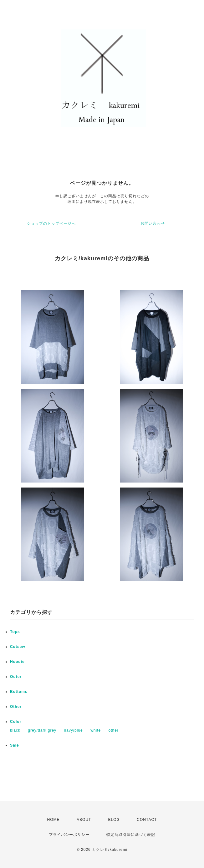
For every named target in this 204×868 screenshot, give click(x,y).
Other (16, 707)
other (113, 730)
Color (16, 722)
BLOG (114, 820)
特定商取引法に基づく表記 (131, 835)
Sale (15, 745)
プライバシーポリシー (69, 835)
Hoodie (17, 662)
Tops (15, 632)
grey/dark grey (42, 730)
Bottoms (19, 692)
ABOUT (84, 820)
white (96, 730)
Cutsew (18, 647)
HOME (54, 820)
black (15, 730)
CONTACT (147, 820)
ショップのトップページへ (51, 223)
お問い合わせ (153, 223)
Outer (16, 677)
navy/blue (73, 730)
